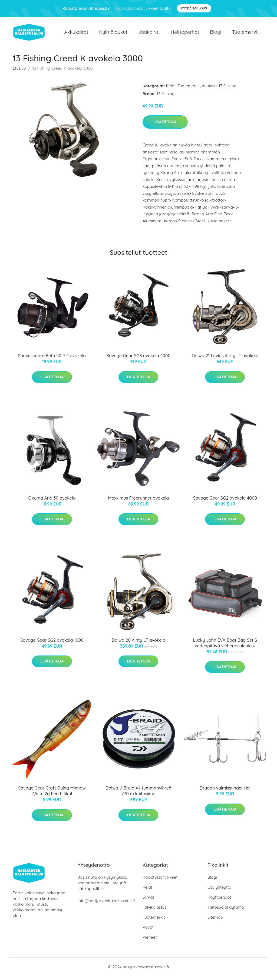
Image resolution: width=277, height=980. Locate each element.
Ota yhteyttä (219, 891)
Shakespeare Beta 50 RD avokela (52, 359)
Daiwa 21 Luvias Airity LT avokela (225, 359)
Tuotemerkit (245, 34)
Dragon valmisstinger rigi (225, 792)
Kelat (171, 90)
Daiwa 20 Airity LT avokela (138, 644)
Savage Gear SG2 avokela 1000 (52, 644)
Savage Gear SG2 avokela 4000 (225, 502)
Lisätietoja (165, 126)
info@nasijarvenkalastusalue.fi (106, 904)
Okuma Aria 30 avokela (52, 502)
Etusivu (19, 72)
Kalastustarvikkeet (160, 881)
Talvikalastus (154, 911)
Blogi (216, 34)
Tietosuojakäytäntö (226, 911)
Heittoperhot (185, 34)
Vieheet (150, 941)
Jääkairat (149, 34)
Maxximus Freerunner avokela (139, 502)
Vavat (148, 931)
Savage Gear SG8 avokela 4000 (138, 359)
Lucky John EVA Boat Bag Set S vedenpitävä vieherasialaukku (225, 647)
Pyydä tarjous (194, 8)
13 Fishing (227, 90)
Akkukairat (76, 34)
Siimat (148, 901)
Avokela (209, 90)
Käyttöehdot (219, 901)
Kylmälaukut (113, 34)
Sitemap (215, 921)
